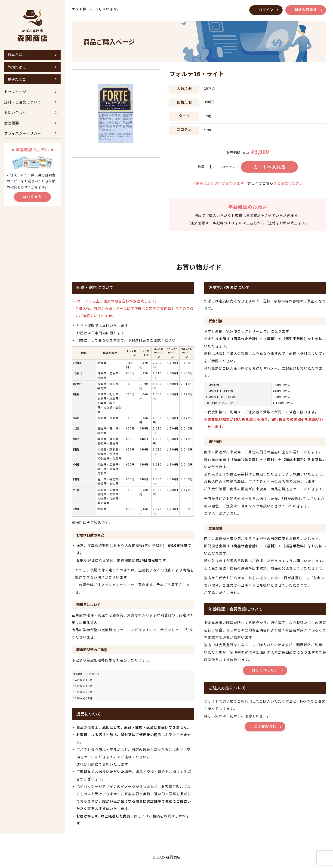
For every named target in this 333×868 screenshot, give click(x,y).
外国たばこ (17, 67)
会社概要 (12, 123)
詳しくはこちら (260, 183)
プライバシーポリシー (23, 133)
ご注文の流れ (265, 726)
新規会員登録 (306, 10)
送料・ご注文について (23, 102)
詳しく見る (32, 196)
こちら (252, 223)
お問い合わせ (15, 112)
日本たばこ (17, 55)
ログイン (266, 10)
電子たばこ (17, 79)
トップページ (15, 92)
